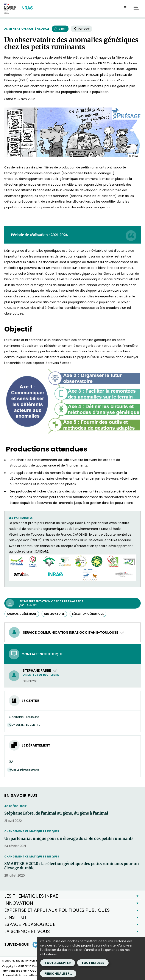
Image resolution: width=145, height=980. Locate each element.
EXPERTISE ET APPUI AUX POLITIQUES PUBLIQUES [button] (57, 910)
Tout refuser (93, 963)
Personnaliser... (58, 974)
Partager (81, 29)
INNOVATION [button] (19, 903)
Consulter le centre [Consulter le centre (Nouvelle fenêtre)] (26, 725)
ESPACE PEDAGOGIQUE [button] (30, 924)
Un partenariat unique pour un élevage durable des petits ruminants (69, 839)
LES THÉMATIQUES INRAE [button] (31, 896)
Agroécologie (16, 806)
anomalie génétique (22, 614)
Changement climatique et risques (32, 831)
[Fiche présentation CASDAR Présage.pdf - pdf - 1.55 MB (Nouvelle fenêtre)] (72, 603)
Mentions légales (15, 971)
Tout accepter (58, 963)
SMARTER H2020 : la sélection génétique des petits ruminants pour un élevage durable (72, 866)
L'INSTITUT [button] (16, 917)
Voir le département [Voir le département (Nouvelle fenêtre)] (25, 770)
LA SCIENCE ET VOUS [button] (27, 931)
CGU (33, 971)
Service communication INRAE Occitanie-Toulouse (74, 632)
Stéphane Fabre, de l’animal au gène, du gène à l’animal (56, 813)
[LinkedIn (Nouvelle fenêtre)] (36, 945)
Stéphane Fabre (40, 670)
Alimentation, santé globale (27, 29)
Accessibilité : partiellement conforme (29, 975)
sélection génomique (88, 614)
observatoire (54, 614)
